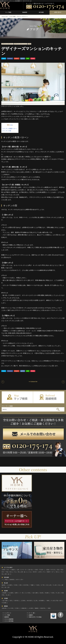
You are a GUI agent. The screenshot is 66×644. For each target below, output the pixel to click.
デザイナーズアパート (22, 17)
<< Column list (33, 382)
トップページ (8, 613)
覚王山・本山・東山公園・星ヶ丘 (18, 572)
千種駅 (32, 585)
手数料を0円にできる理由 (35, 617)
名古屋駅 (9, 585)
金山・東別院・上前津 (35, 572)
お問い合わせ (58, 12)
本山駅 (55, 585)
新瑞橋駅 (41, 601)
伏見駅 (16, 585)
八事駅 (47, 601)
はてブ (23, 58)
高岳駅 (41, 593)
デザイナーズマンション (21, 44)
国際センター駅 (19, 593)
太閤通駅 (4, 593)
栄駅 (20, 585)
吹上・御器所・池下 (49, 572)
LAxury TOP (5, 17)
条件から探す (20, 579)
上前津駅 (23, 601)
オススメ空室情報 (9, 619)
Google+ (17, 58)
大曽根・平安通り (39, 570)
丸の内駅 (28, 593)
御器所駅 (43, 608)
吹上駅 (58, 593)
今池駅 (37, 585)
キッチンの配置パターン (10, 129)
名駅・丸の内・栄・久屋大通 (24, 570)
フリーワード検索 (7, 406)
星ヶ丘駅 (7, 587)
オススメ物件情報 (9, 621)
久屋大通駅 (35, 593)
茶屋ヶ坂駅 (59, 601)
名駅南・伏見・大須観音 (8, 570)
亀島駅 (3, 585)
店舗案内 (31, 615)
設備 (29, 44)
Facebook (10, 58)
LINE (28, 58)
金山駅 (35, 601)
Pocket (33, 58)
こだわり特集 (12, 17)
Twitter (4, 58)
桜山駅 (8, 595)
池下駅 (43, 585)
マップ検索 (8, 12)
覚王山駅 (49, 585)
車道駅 (47, 593)
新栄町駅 (26, 585)
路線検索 (25, 12)
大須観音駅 (23, 608)
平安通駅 (4, 603)
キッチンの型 (7, 131)
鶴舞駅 (37, 608)
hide (11, 125)
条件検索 (41, 12)
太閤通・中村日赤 (50, 570)
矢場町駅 (16, 601)
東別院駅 (29, 601)
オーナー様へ (32, 613)
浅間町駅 (4, 608)
